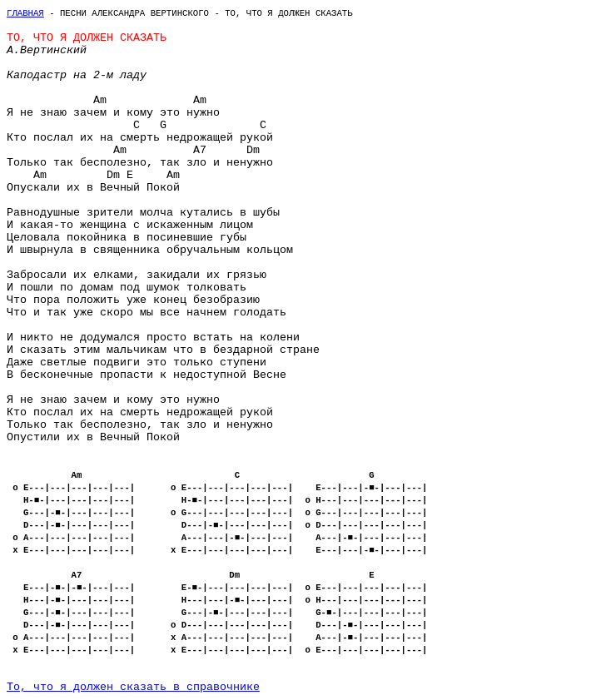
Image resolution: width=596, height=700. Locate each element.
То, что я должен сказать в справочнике (133, 687)
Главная (25, 13)
